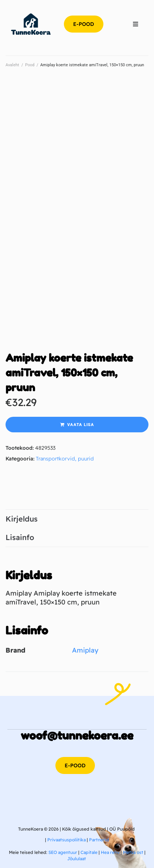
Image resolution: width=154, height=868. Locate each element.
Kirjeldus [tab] (22, 519)
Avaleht (12, 65)
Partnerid (99, 840)
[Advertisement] (77, 157)
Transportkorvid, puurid (65, 459)
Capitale (89, 852)
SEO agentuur (63, 852)
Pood (30, 65)
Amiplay (85, 650)
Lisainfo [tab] (20, 537)
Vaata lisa (81, 425)
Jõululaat (77, 859)
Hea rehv (110, 852)
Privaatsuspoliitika (66, 840)
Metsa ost (133, 852)
